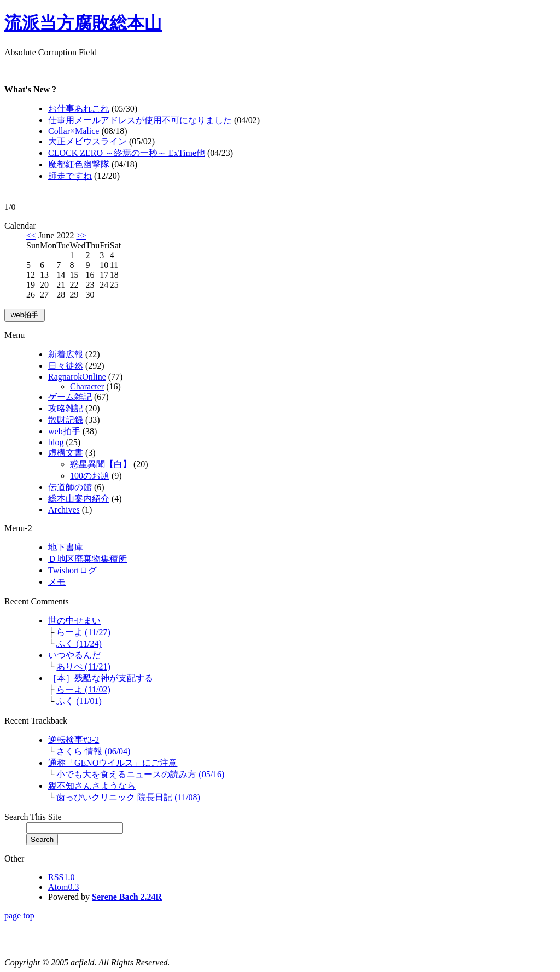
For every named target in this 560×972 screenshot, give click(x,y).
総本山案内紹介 (79, 499)
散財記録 (66, 420)
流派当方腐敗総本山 (83, 23)
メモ (57, 582)
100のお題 (90, 476)
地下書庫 (66, 547)
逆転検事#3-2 (74, 740)
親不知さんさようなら (92, 786)
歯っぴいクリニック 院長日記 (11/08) (128, 797)
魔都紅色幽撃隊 (79, 164)
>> (81, 235)
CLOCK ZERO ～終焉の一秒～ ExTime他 (127, 153)
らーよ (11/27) (83, 632)
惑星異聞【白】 (101, 464)
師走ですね (70, 176)
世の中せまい (74, 621)
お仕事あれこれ (79, 109)
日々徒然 (66, 366)
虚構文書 (66, 453)
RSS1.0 (61, 877)
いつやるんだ (74, 655)
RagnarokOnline (77, 377)
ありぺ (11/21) (83, 667)
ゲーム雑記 (70, 397)
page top (19, 915)
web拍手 (64, 431)
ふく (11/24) (79, 644)
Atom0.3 (63, 887)
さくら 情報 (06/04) (93, 751)
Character (87, 386)
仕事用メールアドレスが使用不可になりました (140, 120)
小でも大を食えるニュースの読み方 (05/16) (140, 774)
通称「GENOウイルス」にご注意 (113, 763)
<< (31, 235)
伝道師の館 (70, 487)
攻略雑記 (66, 408)
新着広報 (66, 354)
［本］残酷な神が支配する (101, 678)
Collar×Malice (74, 131)
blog (56, 442)
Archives (64, 510)
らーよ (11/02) (83, 689)
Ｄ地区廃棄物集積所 (87, 559)
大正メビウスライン (87, 141)
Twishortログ (72, 570)
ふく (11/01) (79, 701)
